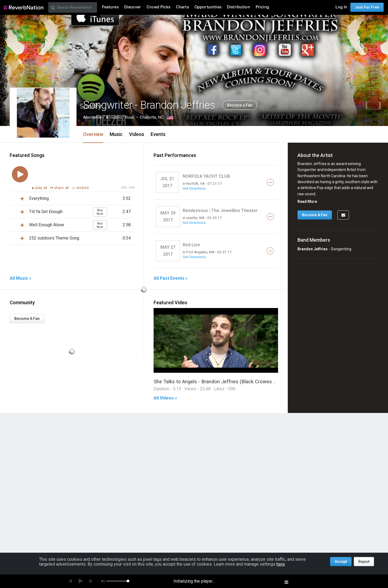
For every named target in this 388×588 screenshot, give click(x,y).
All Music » (20, 278)
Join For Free (367, 7)
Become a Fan (240, 105)
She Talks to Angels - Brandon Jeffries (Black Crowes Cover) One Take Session (241, 382)
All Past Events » (171, 278)
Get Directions (194, 188)
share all (60, 188)
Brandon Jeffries (313, 249)
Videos (137, 134)
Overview (93, 134)
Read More (307, 201)
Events (158, 134)
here (281, 564)
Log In (341, 7)
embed (80, 188)
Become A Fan (27, 319)
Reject (364, 562)
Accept (341, 562)
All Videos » (165, 398)
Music (116, 134)
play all (42, 188)
